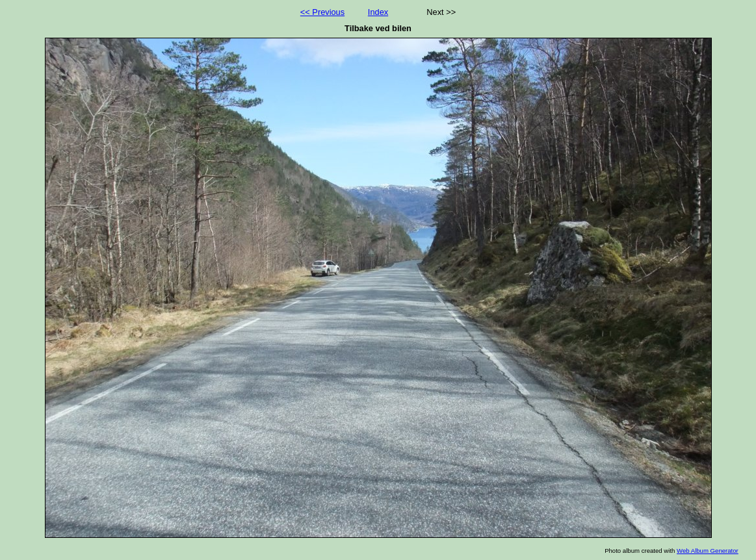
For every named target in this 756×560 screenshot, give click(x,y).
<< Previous (322, 12)
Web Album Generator (708, 551)
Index (378, 12)
